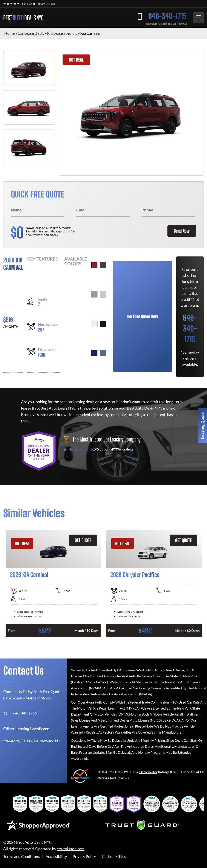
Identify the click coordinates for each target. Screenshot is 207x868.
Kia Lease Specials (62, 33)
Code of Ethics (114, 857)
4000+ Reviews (46, 4)
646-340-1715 (167, 16)
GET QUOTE (83, 540)
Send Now (182, 231)
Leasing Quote (202, 426)
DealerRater (148, 772)
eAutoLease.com (71, 849)
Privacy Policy (84, 857)
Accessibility (56, 857)
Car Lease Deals (31, 33)
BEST (23, 18)
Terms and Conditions (21, 857)
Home (9, 33)
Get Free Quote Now (143, 316)
